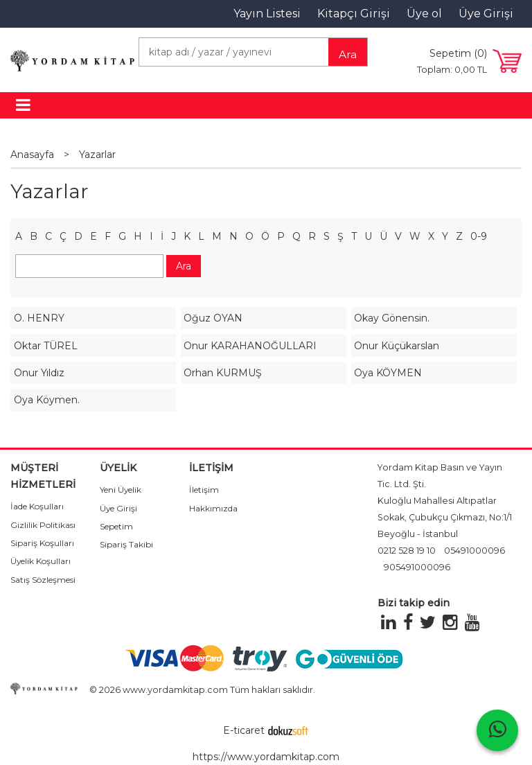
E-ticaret (244, 730)
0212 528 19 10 (407, 551)
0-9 (479, 236)
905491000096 (417, 567)
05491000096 (475, 551)
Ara (348, 54)
